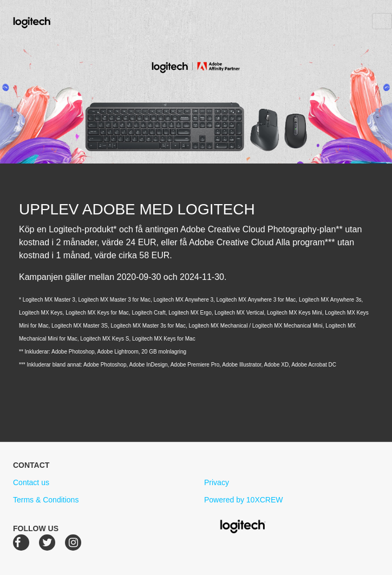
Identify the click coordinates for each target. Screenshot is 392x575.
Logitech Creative (47, 21)
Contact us (31, 482)
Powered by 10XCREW (244, 500)
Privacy (217, 482)
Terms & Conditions (46, 500)
